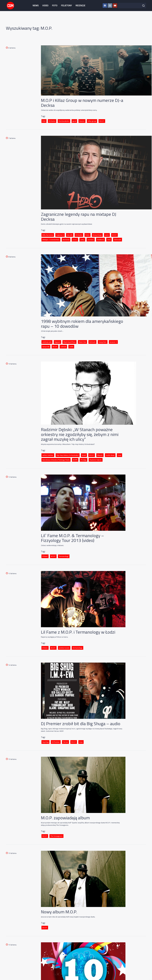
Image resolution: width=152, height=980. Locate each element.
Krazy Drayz (97, 235)
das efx (70, 235)
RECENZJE (80, 5)
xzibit (71, 347)
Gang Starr (103, 342)
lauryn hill (46, 347)
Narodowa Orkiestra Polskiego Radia (56, 460)
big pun (57, 342)
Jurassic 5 (113, 342)
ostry (82, 240)
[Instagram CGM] (110, 6)
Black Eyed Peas (69, 342)
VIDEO (45, 5)
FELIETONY (66, 5)
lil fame (45, 556)
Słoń (109, 240)
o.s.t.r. (75, 240)
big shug (45, 742)
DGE (44, 121)
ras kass (91, 240)
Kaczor (82, 121)
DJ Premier (56, 742)
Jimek (84, 455)
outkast (63, 347)
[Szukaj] (143, 6)
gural (74, 121)
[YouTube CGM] (115, 6)
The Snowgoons (56, 836)
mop (119, 455)
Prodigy (84, 460)
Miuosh (100, 455)
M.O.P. (102, 121)
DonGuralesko (64, 121)
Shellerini (100, 240)
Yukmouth (118, 240)
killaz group (92, 121)
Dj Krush (92, 342)
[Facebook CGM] (105, 6)
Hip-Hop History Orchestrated (68, 455)
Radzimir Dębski (96, 460)
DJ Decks (52, 121)
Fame (87, 235)
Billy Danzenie (48, 235)
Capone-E (60, 235)
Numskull (66, 240)
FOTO (55, 5)
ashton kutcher (48, 455)
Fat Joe (65, 742)
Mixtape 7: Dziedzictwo (51, 240)
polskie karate (64, 648)
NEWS (36, 5)
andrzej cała (47, 342)
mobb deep (110, 455)
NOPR (75, 460)
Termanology (64, 556)
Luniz (107, 235)
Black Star (82, 342)
